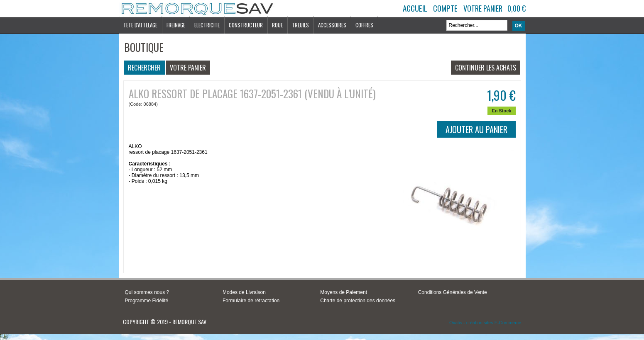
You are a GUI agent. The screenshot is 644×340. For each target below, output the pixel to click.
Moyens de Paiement (344, 292)
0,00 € (517, 8)
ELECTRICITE (207, 25)
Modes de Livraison (244, 292)
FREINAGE (176, 25)
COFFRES (364, 25)
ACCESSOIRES (332, 25)
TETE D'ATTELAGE (140, 25)
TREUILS (300, 25)
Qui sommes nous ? (147, 292)
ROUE (277, 25)
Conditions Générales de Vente (453, 292)
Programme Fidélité (147, 301)
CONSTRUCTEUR (246, 25)
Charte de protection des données (358, 301)
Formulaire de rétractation (251, 301)
